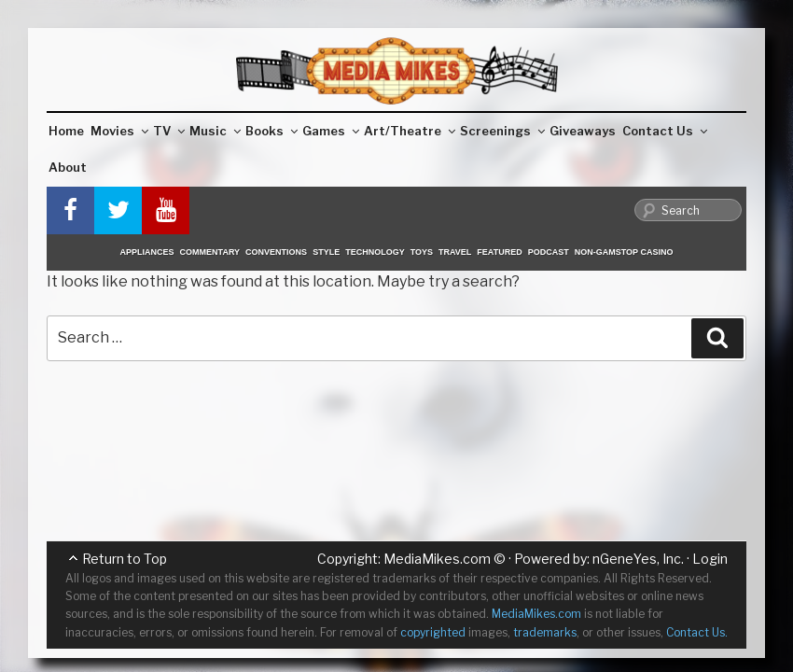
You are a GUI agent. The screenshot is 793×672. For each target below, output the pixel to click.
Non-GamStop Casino (624, 252)
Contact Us (665, 131)
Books (271, 131)
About (68, 167)
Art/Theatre (410, 131)
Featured (499, 252)
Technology (375, 252)
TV (169, 131)
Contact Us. (697, 632)
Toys (422, 252)
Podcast (549, 252)
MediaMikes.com (437, 559)
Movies (119, 131)
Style (326, 252)
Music (215, 131)
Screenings (502, 131)
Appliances (147, 252)
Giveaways (583, 131)
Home (66, 131)
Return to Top (125, 559)
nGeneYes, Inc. (638, 559)
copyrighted (433, 632)
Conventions (276, 252)
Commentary (210, 252)
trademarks (545, 632)
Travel (455, 252)
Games (331, 131)
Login (710, 559)
